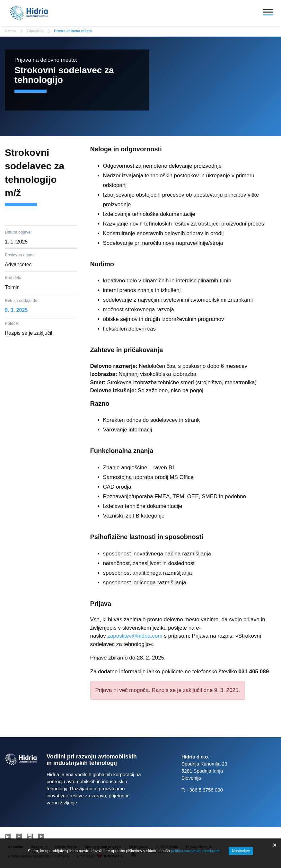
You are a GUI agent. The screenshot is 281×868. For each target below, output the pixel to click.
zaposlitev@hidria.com (135, 636)
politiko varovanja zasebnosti (195, 851)
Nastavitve (241, 851)
